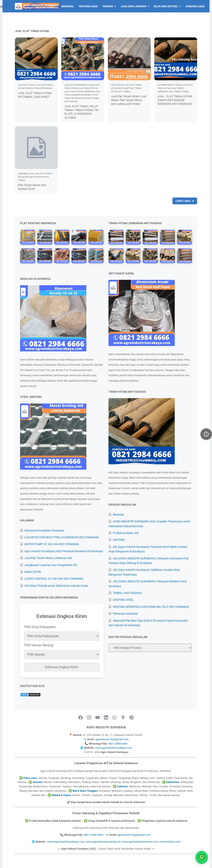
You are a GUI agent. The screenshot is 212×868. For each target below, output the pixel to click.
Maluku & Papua (61, 795)
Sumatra (38, 782)
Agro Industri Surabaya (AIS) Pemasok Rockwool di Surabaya (64, 551)
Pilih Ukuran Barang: (39, 645)
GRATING (119, 540)
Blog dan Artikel (166, 6)
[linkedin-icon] (106, 718)
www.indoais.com (170, 842)
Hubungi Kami (195, 6)
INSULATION (33, 572)
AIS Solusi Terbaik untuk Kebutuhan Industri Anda (56, 586)
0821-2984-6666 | (95, 835)
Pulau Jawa (30, 778)
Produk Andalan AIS (126, 533)
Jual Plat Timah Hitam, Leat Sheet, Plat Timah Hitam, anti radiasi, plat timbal (129, 100)
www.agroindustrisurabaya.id (103, 842)
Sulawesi (122, 786)
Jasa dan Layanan (133, 6)
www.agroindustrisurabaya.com (114, 748)
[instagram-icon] (89, 718)
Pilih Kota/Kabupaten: (40, 627)
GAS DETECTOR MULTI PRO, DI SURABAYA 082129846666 (62, 537)
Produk (108, 6)
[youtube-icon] (98, 718)
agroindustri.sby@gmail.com (112, 739)
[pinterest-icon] (131, 718)
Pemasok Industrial (125, 614)
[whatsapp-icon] (114, 718)
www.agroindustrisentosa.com (140, 842)
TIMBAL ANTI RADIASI (127, 593)
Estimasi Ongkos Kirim (62, 667)
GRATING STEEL (123, 600)
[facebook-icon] (81, 718)
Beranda (67, 6)
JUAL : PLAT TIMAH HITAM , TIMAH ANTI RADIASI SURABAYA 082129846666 (175, 100)
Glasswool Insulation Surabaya (44, 530)
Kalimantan (173, 782)
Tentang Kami (88, 6)
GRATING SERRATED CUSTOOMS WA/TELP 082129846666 (151, 607)
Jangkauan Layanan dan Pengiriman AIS (51, 565)
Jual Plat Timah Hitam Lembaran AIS (48, 558)
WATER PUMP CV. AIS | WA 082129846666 (52, 544)
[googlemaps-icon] (123, 718)
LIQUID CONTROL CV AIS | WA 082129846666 (54, 579)
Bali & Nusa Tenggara (85, 791)
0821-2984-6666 (118, 744)
